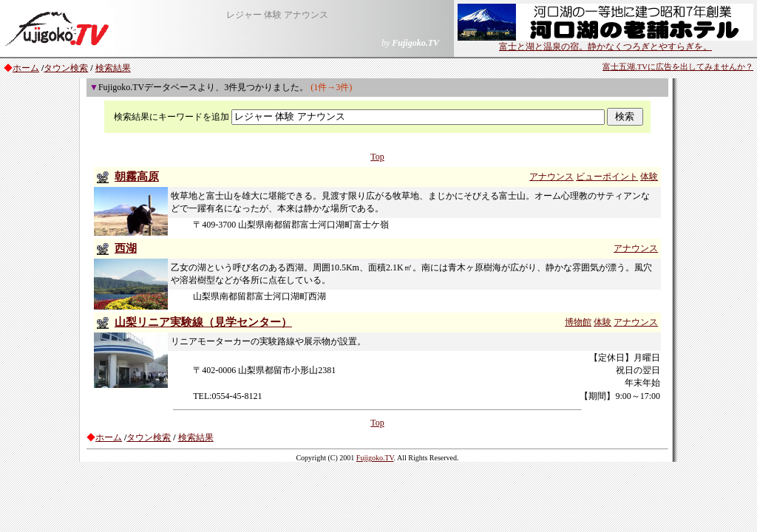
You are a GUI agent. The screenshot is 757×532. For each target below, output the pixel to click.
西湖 (126, 248)
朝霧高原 (137, 177)
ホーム (26, 68)
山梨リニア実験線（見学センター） (203, 322)
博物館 (578, 322)
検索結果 (113, 68)
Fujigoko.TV (375, 458)
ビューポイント (607, 177)
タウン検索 (66, 68)
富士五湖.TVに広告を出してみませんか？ (678, 67)
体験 (649, 177)
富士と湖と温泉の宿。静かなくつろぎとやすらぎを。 (605, 42)
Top (377, 157)
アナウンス (551, 177)
